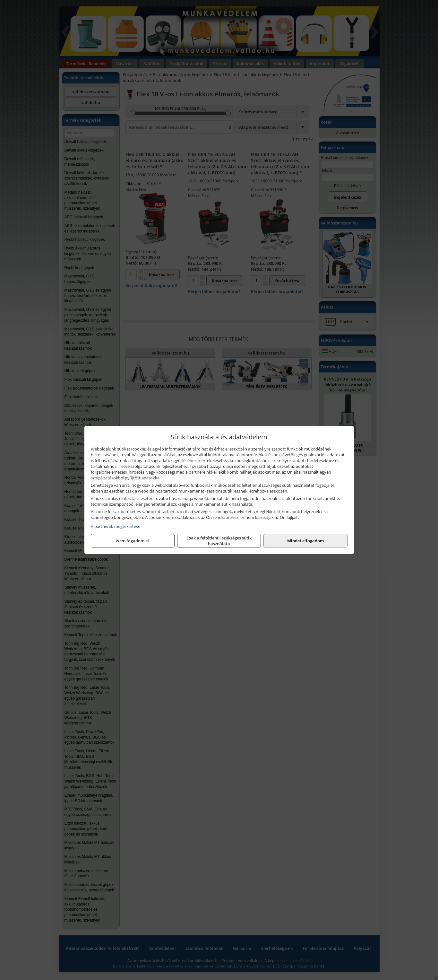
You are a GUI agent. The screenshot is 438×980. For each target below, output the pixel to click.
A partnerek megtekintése (116, 526)
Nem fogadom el (133, 541)
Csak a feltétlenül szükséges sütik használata (219, 541)
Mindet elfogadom (305, 541)
